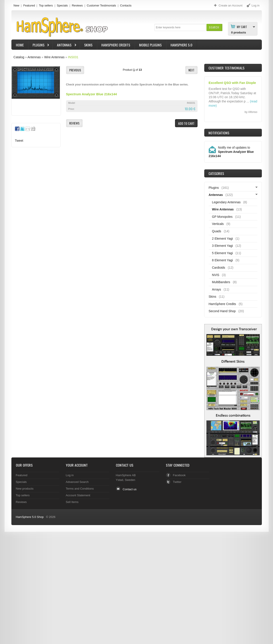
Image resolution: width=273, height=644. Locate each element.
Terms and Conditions (80, 489)
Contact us (130, 489)
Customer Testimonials (101, 5)
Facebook (179, 475)
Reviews (77, 5)
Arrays (217, 289)
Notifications (219, 133)
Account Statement (78, 495)
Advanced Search (77, 482)
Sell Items (72, 502)
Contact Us (125, 465)
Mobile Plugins (150, 45)
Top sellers (46, 5)
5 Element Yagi (223, 253)
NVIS (216, 275)
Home (20, 45)
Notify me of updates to (231, 152)
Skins (88, 45)
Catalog (19, 57)
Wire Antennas (54, 57)
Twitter (177, 482)
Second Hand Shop (222, 311)
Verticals (218, 224)
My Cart (242, 27)
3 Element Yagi (223, 246)
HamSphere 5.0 (181, 45)
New (17, 5)
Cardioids (219, 268)
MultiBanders (221, 282)
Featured (29, 5)
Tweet (19, 141)
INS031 (73, 57)
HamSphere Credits (116, 45)
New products (25, 489)
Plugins (39, 45)
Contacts (126, 5)
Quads (217, 231)
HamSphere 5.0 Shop (30, 517)
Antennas (65, 45)
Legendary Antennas (226, 202)
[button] (214, 27)
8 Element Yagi (223, 260)
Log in (70, 475)
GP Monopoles (222, 217)
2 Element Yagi (223, 239)
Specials (62, 5)
